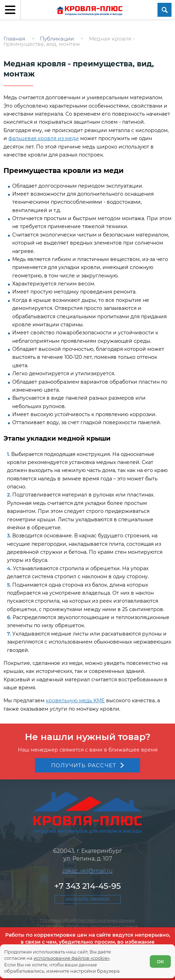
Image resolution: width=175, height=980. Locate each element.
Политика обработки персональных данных (87, 920)
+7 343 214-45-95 (87, 886)
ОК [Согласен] (160, 961)
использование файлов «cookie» (72, 958)
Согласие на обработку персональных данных (87, 926)
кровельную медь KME (75, 700)
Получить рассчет (84, 765)
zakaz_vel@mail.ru (87, 871)
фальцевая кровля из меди (44, 138)
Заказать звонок (87, 899)
